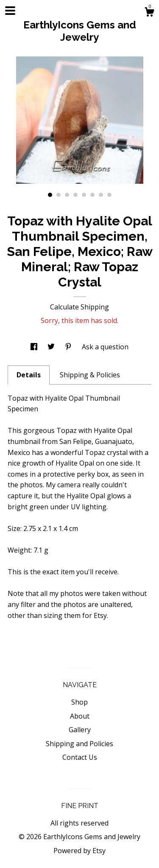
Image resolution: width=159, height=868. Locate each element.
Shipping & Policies (90, 375)
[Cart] (149, 13)
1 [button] (50, 195)
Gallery (80, 730)
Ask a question (105, 347)
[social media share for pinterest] (69, 347)
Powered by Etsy (79, 851)
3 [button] (67, 195)
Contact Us (80, 757)
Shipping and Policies (79, 744)
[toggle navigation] (10, 11)
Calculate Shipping (79, 307)
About (80, 716)
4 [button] (75, 195)
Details (29, 375)
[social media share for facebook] (35, 347)
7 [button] (101, 195)
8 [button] (109, 195)
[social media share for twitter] (52, 347)
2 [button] (59, 195)
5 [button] (84, 195)
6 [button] (92, 195)
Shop (79, 702)
